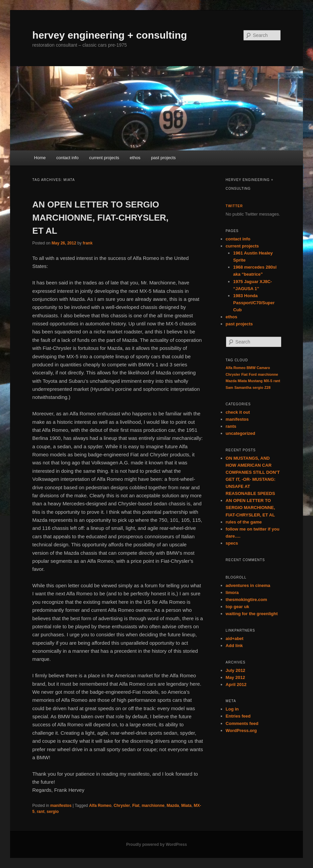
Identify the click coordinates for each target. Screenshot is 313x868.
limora (232, 592)
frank (87, 243)
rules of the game (244, 522)
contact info (68, 158)
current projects (104, 158)
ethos (135, 158)
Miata (186, 806)
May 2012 (236, 677)
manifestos (61, 806)
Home (40, 158)
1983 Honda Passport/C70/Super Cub (254, 303)
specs (232, 543)
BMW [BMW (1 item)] (251, 368)
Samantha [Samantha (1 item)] (243, 387)
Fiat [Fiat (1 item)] (244, 374)
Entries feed (238, 716)
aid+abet (235, 638)
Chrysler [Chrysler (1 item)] (233, 374)
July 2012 (236, 670)
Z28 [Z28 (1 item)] (267, 387)
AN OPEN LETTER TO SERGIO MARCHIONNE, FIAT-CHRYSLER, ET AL (100, 218)
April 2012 (236, 684)
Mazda (173, 806)
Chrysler (122, 806)
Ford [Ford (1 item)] (253, 374)
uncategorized (241, 433)
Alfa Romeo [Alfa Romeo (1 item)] (236, 368)
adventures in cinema (248, 585)
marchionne (153, 806)
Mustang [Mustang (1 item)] (255, 381)
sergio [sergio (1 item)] (258, 387)
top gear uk (238, 607)
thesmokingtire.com (247, 600)
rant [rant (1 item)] (277, 381)
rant (41, 812)
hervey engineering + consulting (110, 35)
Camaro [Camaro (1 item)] (263, 368)
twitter (234, 206)
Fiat (136, 806)
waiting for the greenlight (252, 614)
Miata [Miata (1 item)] (242, 381)
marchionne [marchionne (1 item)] (268, 374)
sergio (53, 812)
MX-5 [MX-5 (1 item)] (268, 381)
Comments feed (242, 723)
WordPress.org (241, 730)
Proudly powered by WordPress (156, 844)
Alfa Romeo (100, 806)
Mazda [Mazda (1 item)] (231, 381)
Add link (234, 646)
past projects (163, 158)
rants (231, 426)
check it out (238, 412)
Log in (232, 709)
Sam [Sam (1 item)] (230, 387)
